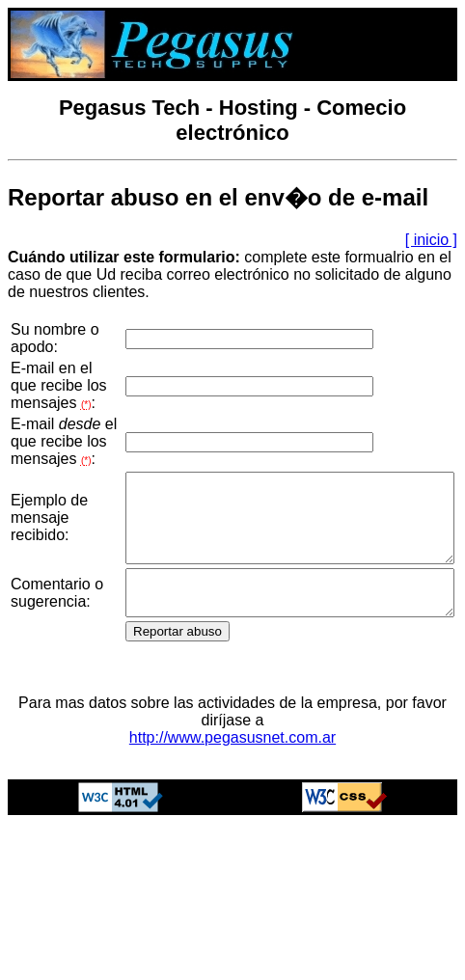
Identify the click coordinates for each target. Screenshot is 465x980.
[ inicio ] (431, 240)
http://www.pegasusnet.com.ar (232, 850)
